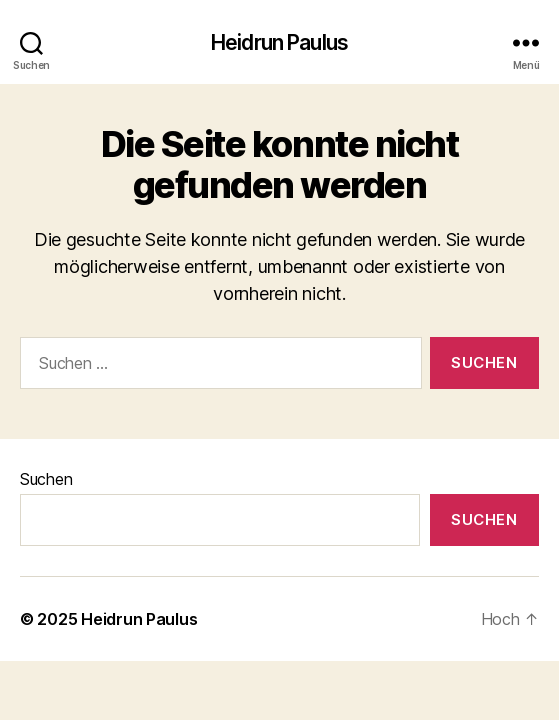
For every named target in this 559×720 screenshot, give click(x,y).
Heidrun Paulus (279, 42)
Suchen (46, 479)
